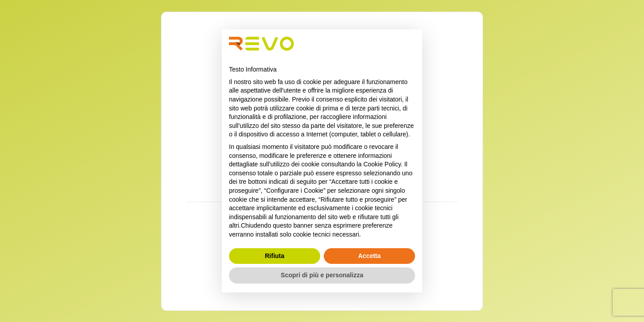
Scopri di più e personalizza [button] (322, 275)
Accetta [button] (370, 256)
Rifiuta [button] (275, 256)
